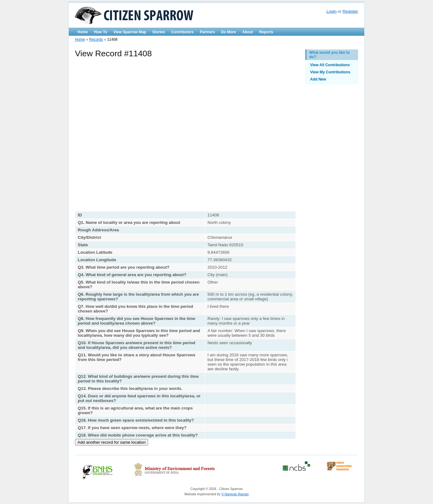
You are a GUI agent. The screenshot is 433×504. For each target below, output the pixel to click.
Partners (207, 32)
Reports (266, 32)
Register (350, 11)
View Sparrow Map (130, 32)
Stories (159, 32)
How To (100, 32)
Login (331, 11)
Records (96, 39)
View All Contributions (330, 65)
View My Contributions (330, 72)
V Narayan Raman (235, 494)
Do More (229, 32)
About (248, 32)
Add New (318, 79)
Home (83, 32)
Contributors (182, 32)
